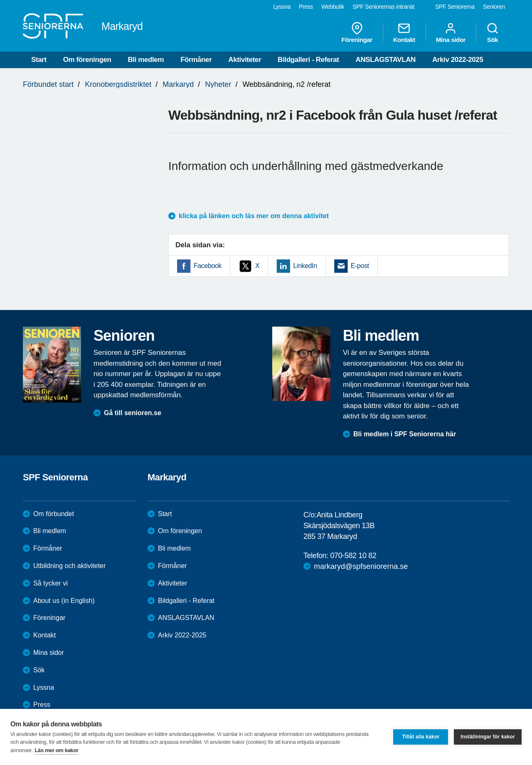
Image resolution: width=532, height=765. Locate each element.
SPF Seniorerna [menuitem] (455, 7)
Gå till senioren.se (133, 413)
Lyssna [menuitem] (282, 7)
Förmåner (196, 60)
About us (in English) (64, 601)
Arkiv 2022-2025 (458, 60)
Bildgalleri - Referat (308, 60)
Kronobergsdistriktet (118, 84)
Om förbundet (54, 514)
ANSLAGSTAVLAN (386, 60)
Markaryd (178, 84)
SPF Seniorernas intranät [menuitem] (383, 7)
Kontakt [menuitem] (404, 32)
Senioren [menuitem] (494, 7)
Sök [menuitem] (493, 32)
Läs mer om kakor (57, 750)
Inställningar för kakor (488, 737)
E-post (360, 266)
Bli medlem (146, 60)
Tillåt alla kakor (421, 737)
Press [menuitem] (306, 7)
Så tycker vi (50, 583)
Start (39, 60)
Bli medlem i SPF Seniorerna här (405, 434)
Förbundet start (48, 84)
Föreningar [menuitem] (357, 32)
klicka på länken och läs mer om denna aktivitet (254, 216)
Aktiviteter (245, 60)
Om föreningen (87, 60)
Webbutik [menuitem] (333, 7)
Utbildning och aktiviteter (69, 566)
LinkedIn (305, 266)
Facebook (208, 266)
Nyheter (218, 84)
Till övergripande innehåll (0, 0)
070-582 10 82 (353, 556)
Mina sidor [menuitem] (451, 32)
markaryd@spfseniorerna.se (361, 566)
